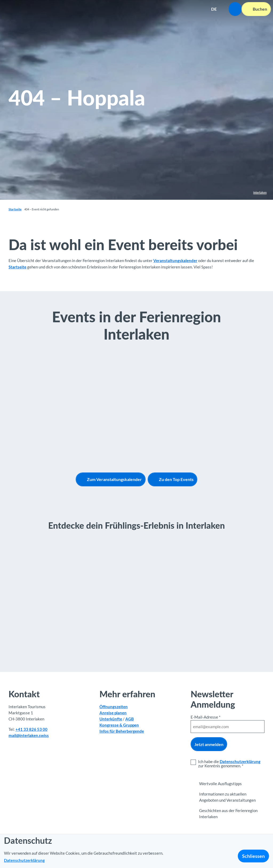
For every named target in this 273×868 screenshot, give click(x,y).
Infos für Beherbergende (122, 731)
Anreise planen (113, 713)
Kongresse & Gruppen (119, 725)
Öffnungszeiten (114, 707)
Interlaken (260, 192)
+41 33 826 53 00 (31, 729)
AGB (130, 719)
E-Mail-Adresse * (206, 717)
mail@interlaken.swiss (29, 735)
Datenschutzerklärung (240, 761)
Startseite (15, 209)
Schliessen (253, 856)
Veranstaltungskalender (175, 260)
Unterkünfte (111, 719)
